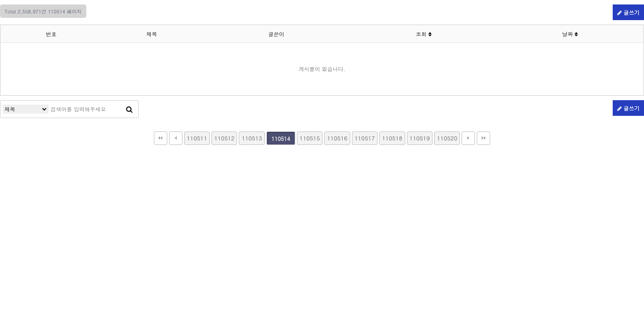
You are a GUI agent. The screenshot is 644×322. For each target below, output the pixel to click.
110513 (252, 138)
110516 (337, 138)
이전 (176, 138)
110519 (420, 138)
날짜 (570, 34)
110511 (197, 138)
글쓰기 (628, 12)
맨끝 (483, 138)
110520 (447, 138)
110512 (224, 138)
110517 (365, 138)
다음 (468, 138)
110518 (392, 138)
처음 (161, 138)
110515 (310, 138)
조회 (424, 34)
